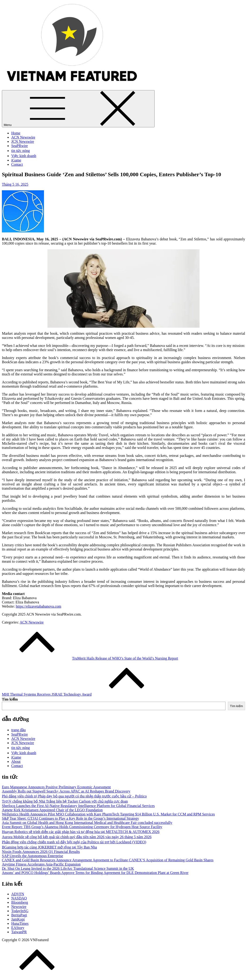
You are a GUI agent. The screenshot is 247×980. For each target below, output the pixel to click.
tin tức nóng (20, 151)
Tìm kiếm (10, 699)
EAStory (18, 928)
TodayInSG (20, 911)
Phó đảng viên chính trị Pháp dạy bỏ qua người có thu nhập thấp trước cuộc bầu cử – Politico (74, 796)
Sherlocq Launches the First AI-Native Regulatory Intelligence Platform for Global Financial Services (78, 806)
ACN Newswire (23, 137)
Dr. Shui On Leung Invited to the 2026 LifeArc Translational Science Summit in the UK (68, 868)
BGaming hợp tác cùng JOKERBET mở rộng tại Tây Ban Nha (49, 847)
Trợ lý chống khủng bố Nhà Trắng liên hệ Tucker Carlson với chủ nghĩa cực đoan (65, 801)
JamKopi (18, 919)
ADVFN (18, 894)
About (16, 762)
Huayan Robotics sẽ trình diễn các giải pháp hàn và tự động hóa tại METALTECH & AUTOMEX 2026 (81, 832)
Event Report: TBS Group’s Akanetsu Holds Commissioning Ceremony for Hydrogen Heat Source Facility (82, 827)
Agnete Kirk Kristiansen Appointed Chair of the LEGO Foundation (52, 810)
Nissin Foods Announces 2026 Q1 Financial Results (41, 852)
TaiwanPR (19, 932)
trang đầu (18, 730)
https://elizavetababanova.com (39, 606)
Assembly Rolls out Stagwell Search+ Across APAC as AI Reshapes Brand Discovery (66, 791)
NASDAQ (19, 898)
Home (16, 133)
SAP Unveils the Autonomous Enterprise (33, 856)
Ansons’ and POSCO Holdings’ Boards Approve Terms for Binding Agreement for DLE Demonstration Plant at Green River (95, 873)
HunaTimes (20, 923)
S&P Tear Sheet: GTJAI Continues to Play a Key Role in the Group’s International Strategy (70, 818)
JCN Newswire (23, 141)
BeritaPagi (19, 915)
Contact (17, 164)
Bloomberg (20, 902)
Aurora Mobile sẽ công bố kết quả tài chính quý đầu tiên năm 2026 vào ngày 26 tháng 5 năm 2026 (77, 837)
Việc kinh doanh (24, 156)
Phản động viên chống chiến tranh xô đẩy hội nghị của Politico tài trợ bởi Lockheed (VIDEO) (74, 842)
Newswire (19, 907)
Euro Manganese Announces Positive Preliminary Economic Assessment (56, 787)
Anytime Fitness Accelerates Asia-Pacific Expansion (41, 864)
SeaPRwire (20, 146)
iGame (16, 160)
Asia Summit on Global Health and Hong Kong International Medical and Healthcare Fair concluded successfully (87, 823)
